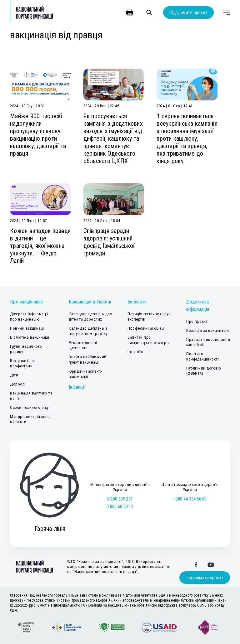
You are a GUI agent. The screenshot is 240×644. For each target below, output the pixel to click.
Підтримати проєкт (188, 12)
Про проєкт (197, 321)
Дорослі (18, 384)
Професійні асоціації (147, 328)
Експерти (137, 302)
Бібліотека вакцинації (30, 337)
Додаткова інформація (198, 305)
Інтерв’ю (135, 352)
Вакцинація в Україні (90, 302)
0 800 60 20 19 (120, 506)
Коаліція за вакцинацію (208, 330)
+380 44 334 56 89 (190, 499)
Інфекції (77, 387)
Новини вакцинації (27, 328)
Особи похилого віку (29, 407)
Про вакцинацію (27, 302)
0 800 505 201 (120, 499)
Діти (14, 375)
